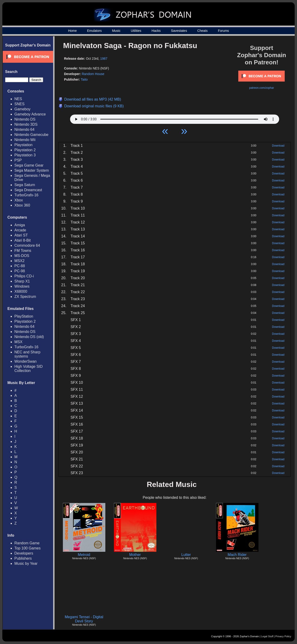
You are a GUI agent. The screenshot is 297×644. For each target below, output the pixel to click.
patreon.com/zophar (262, 88)
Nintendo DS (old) (29, 337)
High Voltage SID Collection (29, 369)
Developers (24, 553)
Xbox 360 (22, 205)
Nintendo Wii (25, 140)
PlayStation (24, 316)
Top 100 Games (27, 548)
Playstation (23, 145)
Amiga (20, 225)
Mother (135, 555)
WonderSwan (26, 361)
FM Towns (23, 251)
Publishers (23, 558)
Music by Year (26, 563)
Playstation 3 (25, 155)
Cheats (202, 31)
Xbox (19, 200)
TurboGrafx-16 (26, 195)
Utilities (136, 31)
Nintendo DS (25, 119)
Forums (223, 31)
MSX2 (19, 261)
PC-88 (20, 266)
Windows (22, 286)
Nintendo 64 (24, 130)
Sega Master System (32, 170)
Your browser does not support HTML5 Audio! (175, 118)
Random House (93, 74)
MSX (18, 342)
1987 (104, 59)
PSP (18, 160)
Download (278, 146)
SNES (19, 104)
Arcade (20, 230)
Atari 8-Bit (23, 240)
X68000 (21, 291)
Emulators (94, 31)
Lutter (186, 555)
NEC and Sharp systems (27, 354)
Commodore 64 (27, 245)
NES (18, 99)
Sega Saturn (25, 185)
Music (116, 31)
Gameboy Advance (30, 114)
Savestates (179, 31)
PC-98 (20, 271)
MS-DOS (22, 256)
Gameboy (22, 109)
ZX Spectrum (25, 297)
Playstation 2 (25, 150)
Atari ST (21, 235)
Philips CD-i (24, 276)
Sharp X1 (22, 281)
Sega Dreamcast (28, 190)
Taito (84, 79)
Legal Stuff (267, 636)
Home (72, 31)
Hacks (156, 31)
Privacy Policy (283, 636)
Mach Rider (237, 555)
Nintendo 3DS (26, 124)
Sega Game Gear (29, 165)
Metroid (84, 555)
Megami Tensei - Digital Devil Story (84, 619)
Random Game (27, 543)
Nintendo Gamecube (31, 135)
